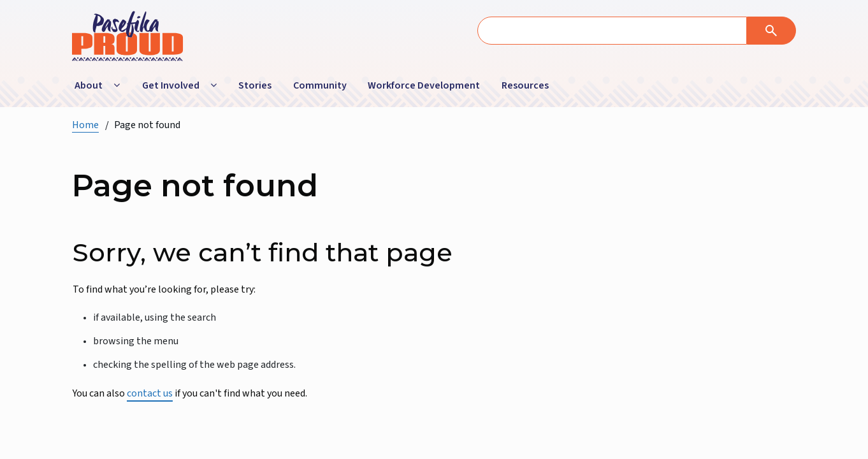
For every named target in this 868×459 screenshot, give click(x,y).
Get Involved (171, 85)
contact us (150, 393)
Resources (525, 85)
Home (85, 125)
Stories (255, 85)
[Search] (771, 31)
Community (320, 85)
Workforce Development (424, 85)
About (89, 85)
